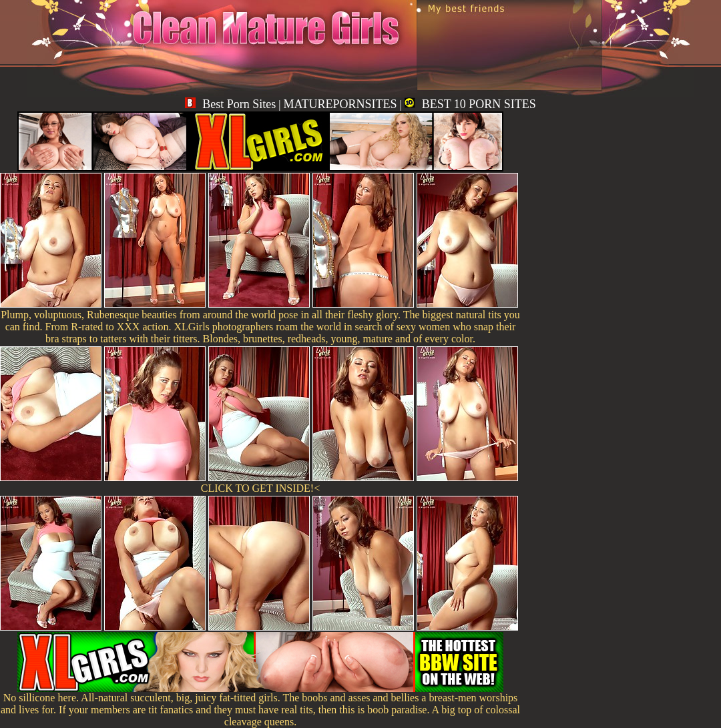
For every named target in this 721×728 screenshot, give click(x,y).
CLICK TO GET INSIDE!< (260, 488)
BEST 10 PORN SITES (470, 104)
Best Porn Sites (230, 104)
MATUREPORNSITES (340, 104)
